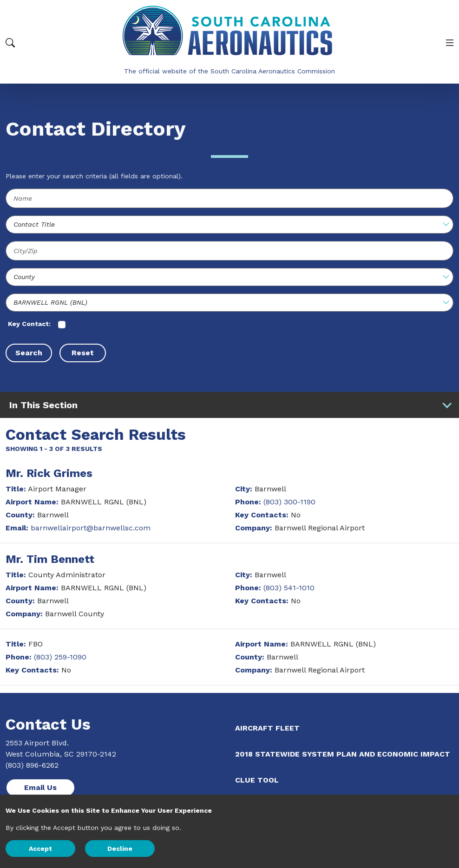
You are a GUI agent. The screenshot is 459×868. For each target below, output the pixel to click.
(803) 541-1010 (289, 588)
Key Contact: (29, 324)
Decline (120, 848)
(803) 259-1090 (60, 657)
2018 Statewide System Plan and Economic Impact (343, 754)
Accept (40, 848)
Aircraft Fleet (267, 728)
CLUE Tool (257, 780)
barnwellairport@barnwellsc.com (91, 528)
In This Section (231, 405)
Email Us (40, 787)
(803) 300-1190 (289, 502)
